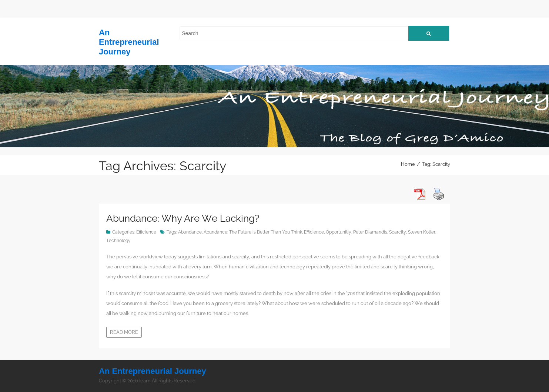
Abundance (190, 232)
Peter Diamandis (370, 232)
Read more (124, 332)
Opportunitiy (339, 232)
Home (408, 164)
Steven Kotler (422, 232)
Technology (118, 241)
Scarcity (398, 232)
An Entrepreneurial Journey (129, 42)
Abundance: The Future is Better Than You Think (253, 232)
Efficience (146, 232)
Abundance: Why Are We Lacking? (183, 218)
